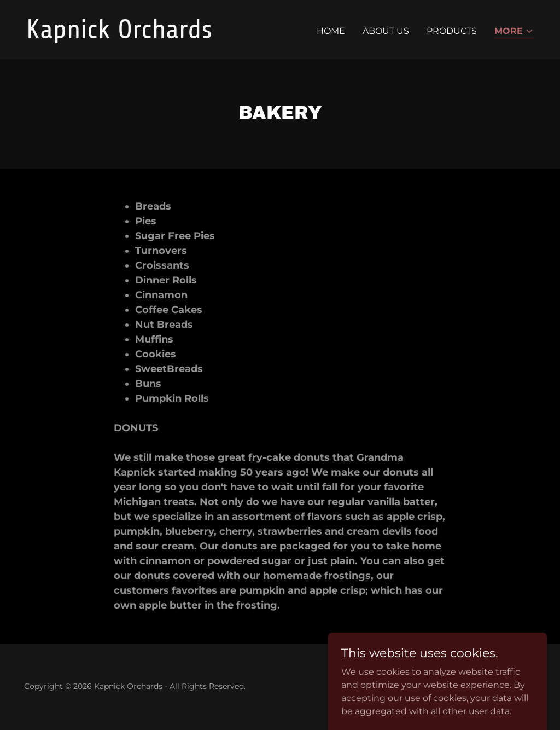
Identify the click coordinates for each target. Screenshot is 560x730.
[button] (514, 32)
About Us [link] (386, 31)
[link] (149, 35)
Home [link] (331, 31)
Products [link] (452, 31)
